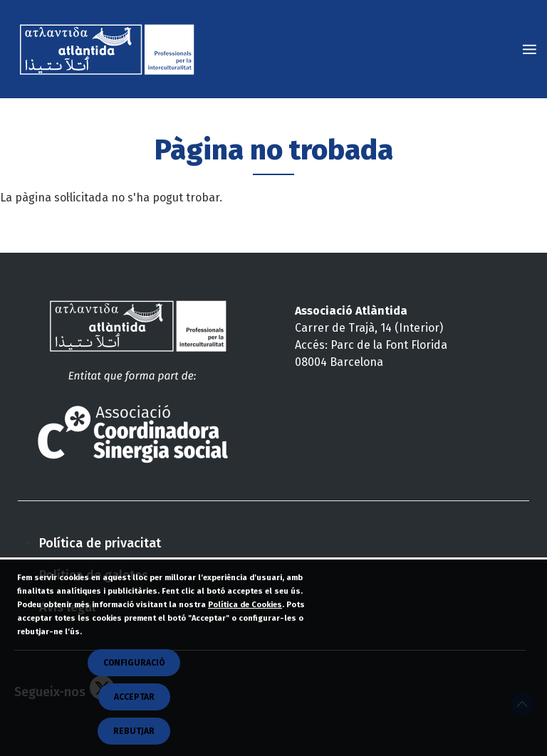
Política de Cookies (245, 630)
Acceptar (134, 722)
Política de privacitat (100, 543)
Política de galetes (94, 575)
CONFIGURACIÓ (134, 688)
